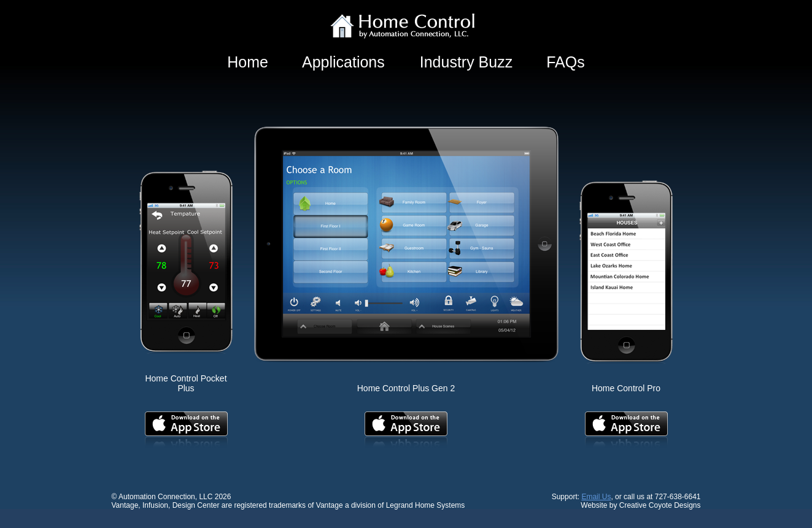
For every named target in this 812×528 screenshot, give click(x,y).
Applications (343, 62)
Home (248, 62)
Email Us (596, 497)
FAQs (566, 62)
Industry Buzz (466, 62)
